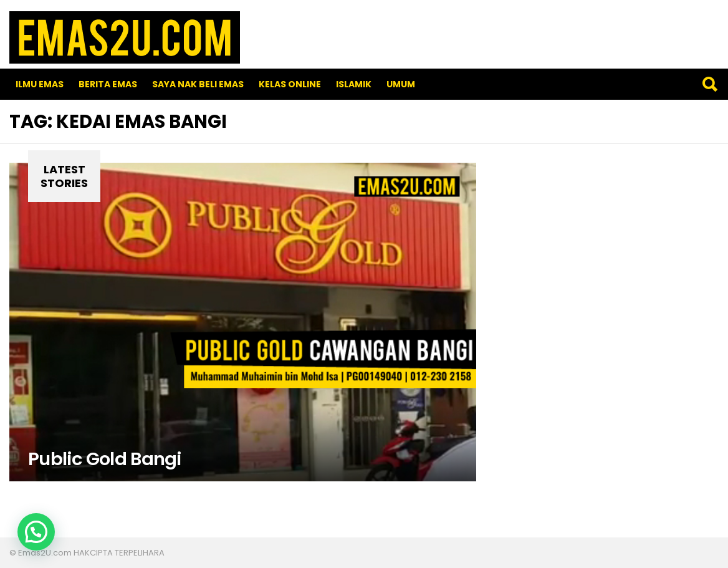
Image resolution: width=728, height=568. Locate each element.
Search (709, 84)
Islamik (354, 84)
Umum (401, 84)
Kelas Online (290, 84)
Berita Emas (108, 84)
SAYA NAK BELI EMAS (198, 84)
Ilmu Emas (40, 84)
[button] (36, 532)
